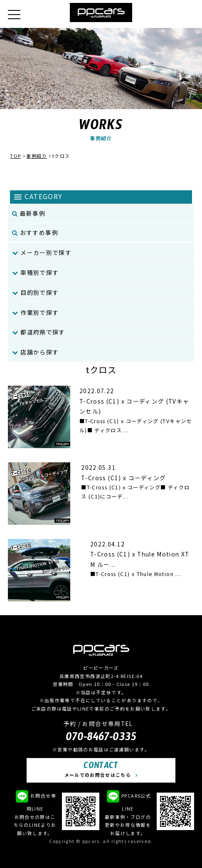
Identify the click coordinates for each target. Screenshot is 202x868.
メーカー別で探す (42, 252)
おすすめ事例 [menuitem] (35, 232)
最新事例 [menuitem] (29, 213)
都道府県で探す (38, 332)
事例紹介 (36, 156)
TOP (15, 156)
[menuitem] (101, 253)
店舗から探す (35, 352)
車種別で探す (35, 272)
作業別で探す (35, 312)
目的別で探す (35, 292)
